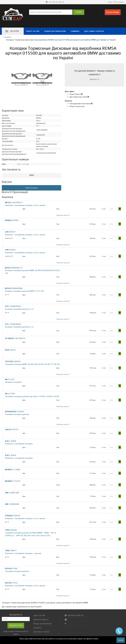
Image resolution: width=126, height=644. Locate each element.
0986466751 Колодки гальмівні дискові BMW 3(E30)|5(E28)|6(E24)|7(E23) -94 (32, 270)
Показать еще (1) (63, 283)
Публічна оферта (41, 620)
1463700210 (15, 338)
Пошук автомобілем (55, 31)
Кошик (113, 12)
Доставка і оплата (94, 31)
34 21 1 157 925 (23, 164)
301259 (12, 429)
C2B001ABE (12, 493)
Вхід (110, 2)
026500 (12, 220)
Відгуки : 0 (94, 79)
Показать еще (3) (63, 215)
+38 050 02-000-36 (55, 2)
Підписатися (16, 625)
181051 (10, 350)
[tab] (31, 175)
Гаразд (121, 640)
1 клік (104, 209)
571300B (13, 470)
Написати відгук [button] (31, 188)
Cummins (75, 31)
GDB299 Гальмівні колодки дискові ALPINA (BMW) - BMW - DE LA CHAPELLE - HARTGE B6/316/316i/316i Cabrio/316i (30, 533)
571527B (13, 481)
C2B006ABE (12, 504)
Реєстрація (119, 2)
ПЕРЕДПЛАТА (16, 615)
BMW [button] (32, 175)
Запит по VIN (33, 31)
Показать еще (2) (63, 245)
